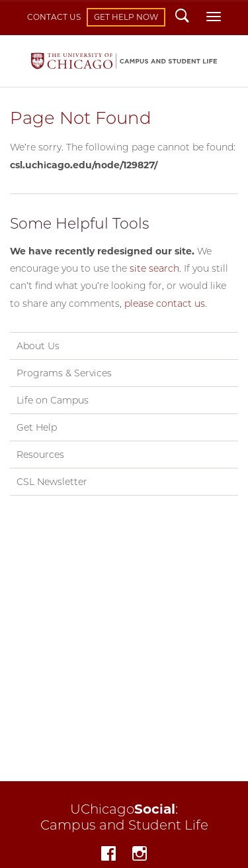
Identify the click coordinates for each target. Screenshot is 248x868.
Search (182, 17)
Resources (40, 455)
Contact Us (54, 17)
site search (154, 268)
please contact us (165, 303)
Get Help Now (126, 17)
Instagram (140, 855)
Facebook (108, 855)
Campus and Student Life (124, 61)
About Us (38, 346)
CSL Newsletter (52, 482)
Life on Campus (53, 400)
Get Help (37, 427)
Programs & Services (64, 373)
